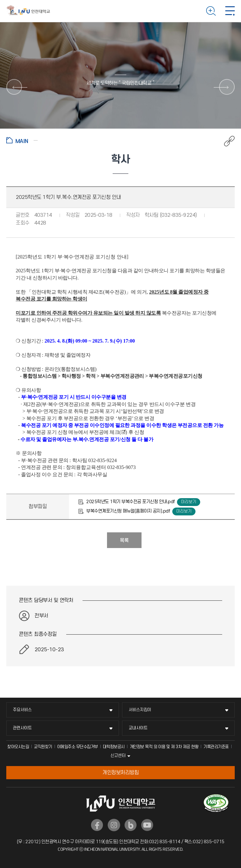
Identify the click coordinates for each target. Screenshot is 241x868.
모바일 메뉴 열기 (230, 11)
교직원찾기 (43, 747)
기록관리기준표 (216, 747)
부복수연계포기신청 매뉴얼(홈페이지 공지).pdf (128, 511)
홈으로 (22, 140)
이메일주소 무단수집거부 (78, 747)
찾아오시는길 (18, 747)
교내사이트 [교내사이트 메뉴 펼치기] (138, 728)
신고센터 (118, 756)
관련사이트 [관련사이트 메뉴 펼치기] (22, 728)
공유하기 (226, 141)
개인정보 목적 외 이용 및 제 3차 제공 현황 (164, 747)
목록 (124, 541)
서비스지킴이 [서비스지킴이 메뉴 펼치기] (140, 710)
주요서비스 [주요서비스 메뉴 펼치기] (22, 710)
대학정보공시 (114, 747)
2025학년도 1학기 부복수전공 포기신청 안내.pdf (131, 502)
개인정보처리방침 (120, 773)
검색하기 (211, 11)
